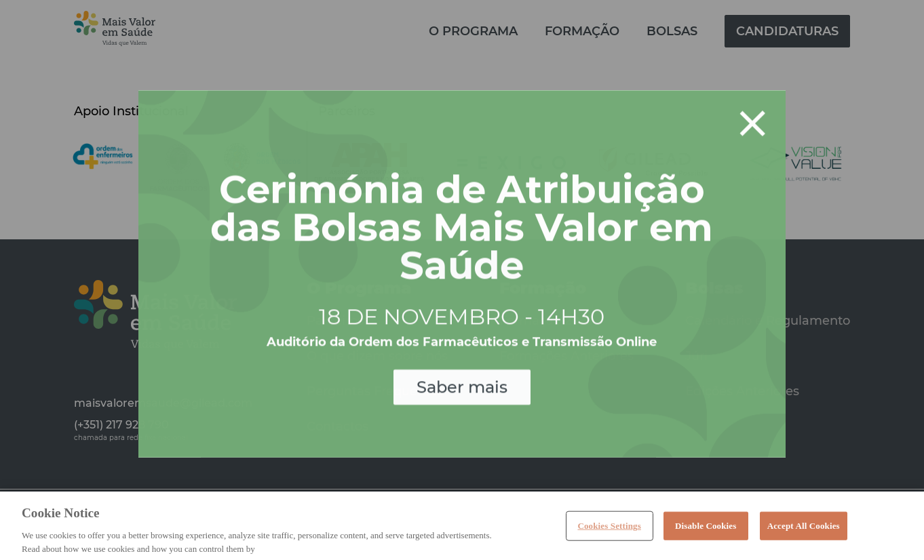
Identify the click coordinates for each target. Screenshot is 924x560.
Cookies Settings (609, 531)
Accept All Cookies (804, 531)
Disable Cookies (706, 531)
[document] (462, 280)
